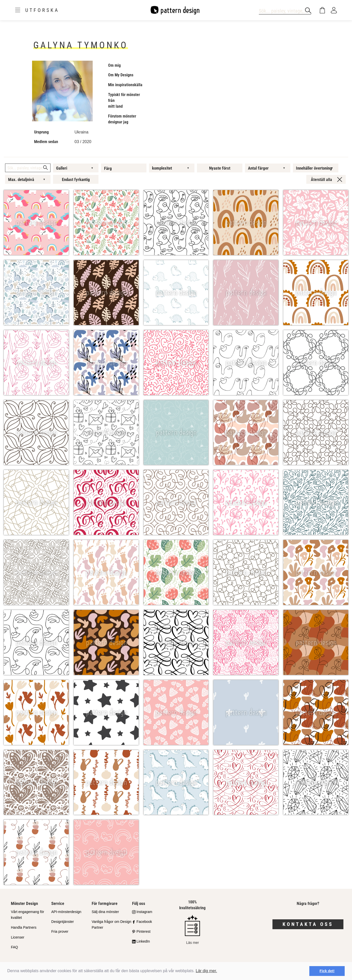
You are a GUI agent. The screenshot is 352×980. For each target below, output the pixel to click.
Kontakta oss (308, 924)
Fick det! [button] (327, 971)
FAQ (14, 947)
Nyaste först (220, 168)
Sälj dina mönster (105, 912)
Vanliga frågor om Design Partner (111, 925)
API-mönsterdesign (66, 912)
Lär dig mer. (206, 971)
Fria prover (60, 931)
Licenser (18, 937)
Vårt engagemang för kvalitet (28, 915)
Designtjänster (63, 922)
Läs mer (192, 930)
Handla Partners (24, 927)
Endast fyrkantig (76, 179)
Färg (108, 168)
